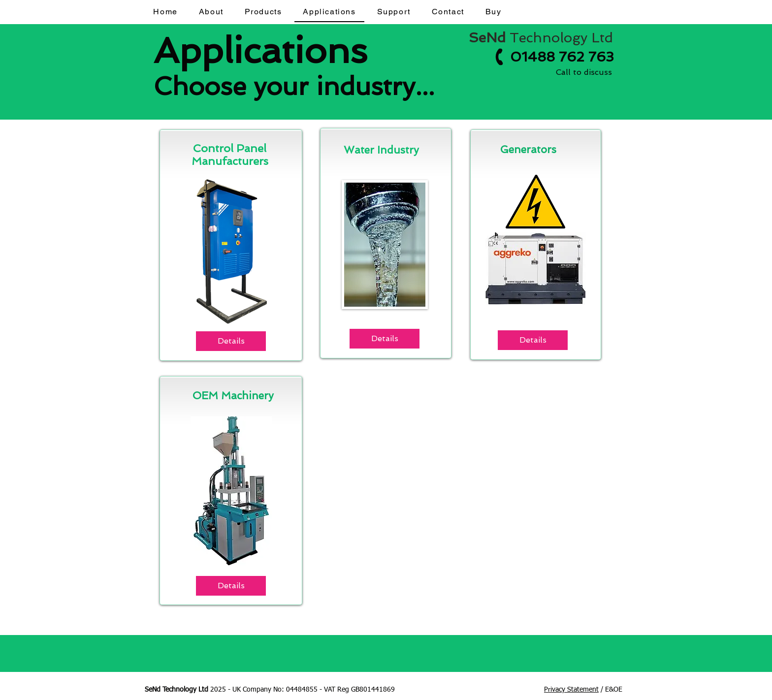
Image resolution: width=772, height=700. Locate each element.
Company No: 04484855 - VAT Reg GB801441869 (319, 690)
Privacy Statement (571, 690)
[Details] (231, 341)
